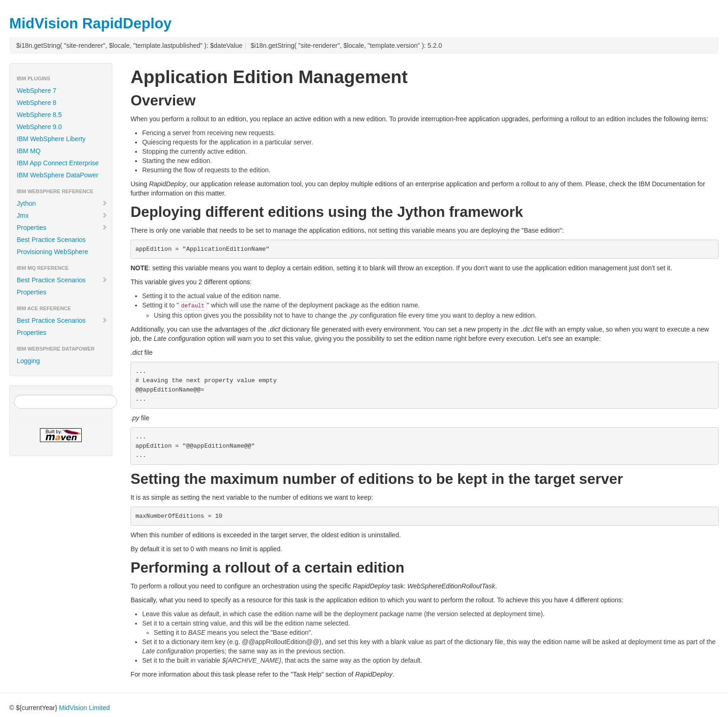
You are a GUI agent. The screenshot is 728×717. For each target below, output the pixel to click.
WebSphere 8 (36, 103)
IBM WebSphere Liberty (51, 139)
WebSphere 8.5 (39, 115)
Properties (62, 228)
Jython (62, 203)
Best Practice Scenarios (51, 240)
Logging (28, 361)
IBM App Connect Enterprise (58, 163)
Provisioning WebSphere (52, 252)
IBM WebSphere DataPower (58, 175)
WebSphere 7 (36, 91)
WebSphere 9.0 (39, 127)
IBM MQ (29, 151)
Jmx (62, 215)
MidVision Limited (84, 708)
